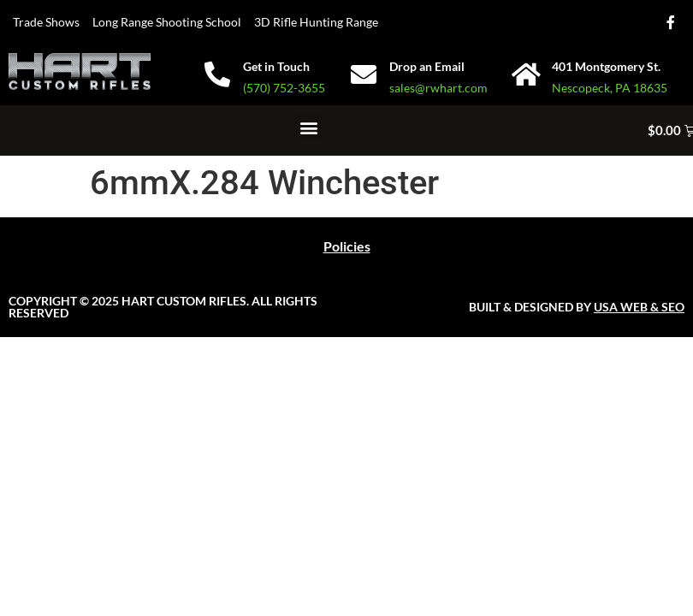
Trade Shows (46, 22)
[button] (309, 128)
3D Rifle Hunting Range (316, 22)
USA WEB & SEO (639, 307)
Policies (347, 246)
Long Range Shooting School (167, 22)
